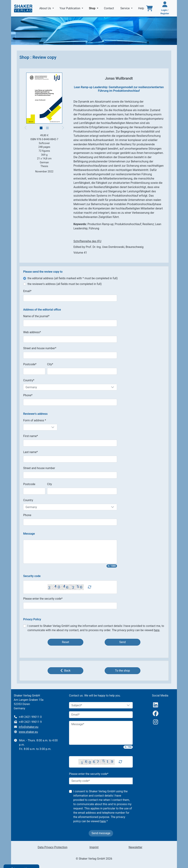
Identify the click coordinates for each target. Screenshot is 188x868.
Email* (27, 291)
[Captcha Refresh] (90, 587)
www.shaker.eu (28, 732)
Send (123, 642)
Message (29, 534)
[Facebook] (156, 714)
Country (28, 500)
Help (142, 8)
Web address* (32, 332)
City (49, 484)
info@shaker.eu (29, 727)
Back (66, 671)
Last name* (31, 452)
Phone (27, 515)
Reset (65, 642)
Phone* (28, 395)
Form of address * (35, 420)
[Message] (101, 733)
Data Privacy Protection (52, 847)
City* (50, 364)
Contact (109, 8)
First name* (31, 436)
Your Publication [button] (70, 8)
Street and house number (39, 468)
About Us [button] (46, 8)
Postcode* (30, 364)
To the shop (123, 671)
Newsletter (135, 847)
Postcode (29, 484)
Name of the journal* (36, 316)
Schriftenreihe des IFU (87, 241)
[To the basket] (149, 8)
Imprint (94, 847)
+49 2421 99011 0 (30, 717)
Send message (101, 833)
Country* (29, 380)
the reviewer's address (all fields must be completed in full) (65, 284)
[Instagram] (156, 722)
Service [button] (125, 8)
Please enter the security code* (43, 599)
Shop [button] (94, 8)
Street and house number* (40, 348)
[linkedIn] (156, 705)
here (157, 630)
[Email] (101, 715)
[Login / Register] (165, 8)
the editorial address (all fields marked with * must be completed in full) (73, 278)
